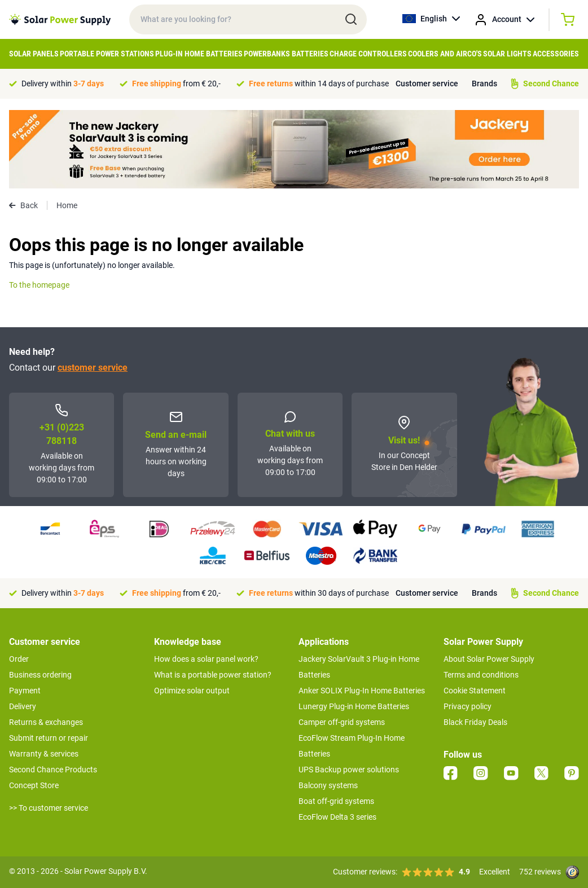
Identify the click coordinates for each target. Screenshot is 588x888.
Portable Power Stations (107, 54)
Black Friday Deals (475, 722)
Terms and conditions (481, 675)
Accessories (556, 54)
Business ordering (40, 675)
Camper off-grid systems (342, 722)
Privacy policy (468, 706)
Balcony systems (328, 785)
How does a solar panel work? (206, 659)
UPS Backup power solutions (349, 770)
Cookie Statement (475, 691)
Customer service (427, 83)
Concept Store (34, 785)
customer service (93, 368)
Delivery (23, 706)
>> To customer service (49, 808)
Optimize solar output (192, 691)
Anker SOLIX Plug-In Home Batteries (362, 691)
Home (67, 205)
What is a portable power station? (213, 675)
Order (19, 659)
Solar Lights (507, 54)
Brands (484, 83)
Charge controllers (368, 54)
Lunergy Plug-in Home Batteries (354, 706)
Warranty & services (44, 754)
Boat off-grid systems (336, 801)
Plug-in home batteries (199, 54)
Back (23, 205)
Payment (25, 691)
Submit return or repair (49, 738)
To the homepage (39, 285)
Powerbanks (267, 54)
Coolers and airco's (445, 54)
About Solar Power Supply (489, 659)
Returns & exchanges (46, 722)
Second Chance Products (53, 770)
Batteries (310, 54)
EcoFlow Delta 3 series (337, 817)
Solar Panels (34, 54)
